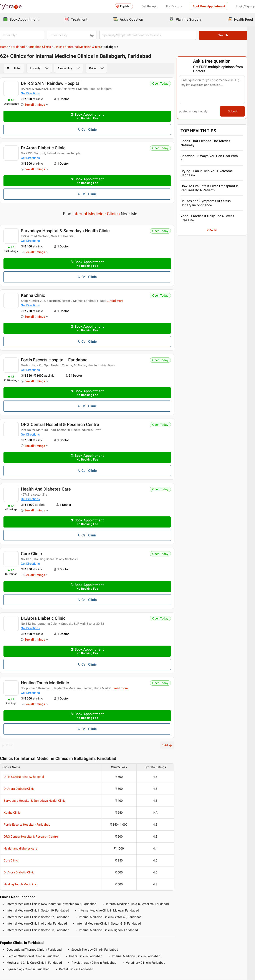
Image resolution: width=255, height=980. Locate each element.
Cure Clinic (31, 554)
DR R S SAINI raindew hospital (51, 83)
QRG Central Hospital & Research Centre (60, 425)
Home (4, 47)
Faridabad (18, 47)
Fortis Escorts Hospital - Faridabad (54, 360)
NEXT (173, 746)
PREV (7, 746)
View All (219, 230)
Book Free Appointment (209, 6)
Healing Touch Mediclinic (45, 683)
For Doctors (174, 6)
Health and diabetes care (46, 489)
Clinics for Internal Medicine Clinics (77, 47)
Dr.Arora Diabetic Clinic (43, 148)
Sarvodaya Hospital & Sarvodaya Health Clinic (65, 231)
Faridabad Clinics (39, 47)
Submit (240, 111)
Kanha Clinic (33, 296)
